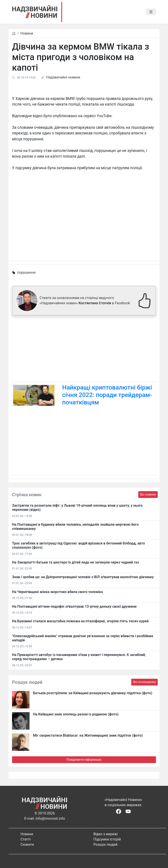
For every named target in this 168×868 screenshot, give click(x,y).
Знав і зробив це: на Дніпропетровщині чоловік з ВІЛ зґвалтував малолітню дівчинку (83, 577)
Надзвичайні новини (63, 77)
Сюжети (27, 845)
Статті (26, 839)
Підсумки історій (107, 839)
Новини (27, 33)
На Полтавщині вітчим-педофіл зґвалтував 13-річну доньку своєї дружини (74, 606)
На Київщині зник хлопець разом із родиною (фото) (76, 714)
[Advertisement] (84, 350)
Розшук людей (105, 845)
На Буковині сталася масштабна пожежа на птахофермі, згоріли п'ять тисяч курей (80, 621)
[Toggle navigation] (151, 12)
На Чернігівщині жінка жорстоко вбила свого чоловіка (57, 592)
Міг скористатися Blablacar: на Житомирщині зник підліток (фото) (88, 735)
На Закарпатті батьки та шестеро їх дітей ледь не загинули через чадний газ (75, 562)
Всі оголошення (144, 682)
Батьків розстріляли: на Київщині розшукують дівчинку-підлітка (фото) (93, 693)
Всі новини (148, 494)
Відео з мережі (106, 834)
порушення (26, 272)
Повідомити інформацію (84, 760)
